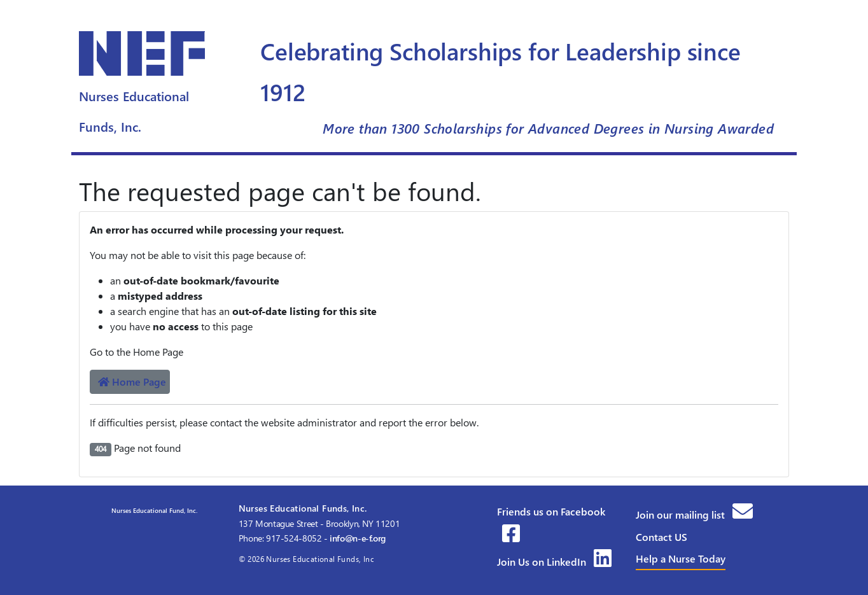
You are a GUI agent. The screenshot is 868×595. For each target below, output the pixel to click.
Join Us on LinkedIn (554, 562)
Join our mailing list (694, 514)
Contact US (661, 537)
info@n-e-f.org (358, 538)
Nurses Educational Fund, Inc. (153, 510)
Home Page (132, 381)
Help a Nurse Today (681, 558)
